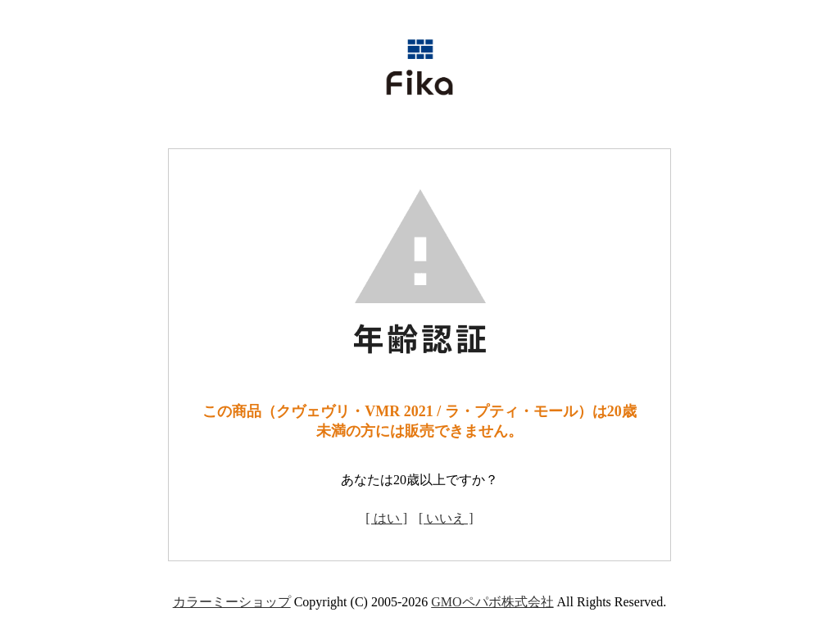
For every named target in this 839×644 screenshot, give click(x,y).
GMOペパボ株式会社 (492, 602)
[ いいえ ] (446, 518)
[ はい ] (386, 518)
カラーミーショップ (232, 602)
